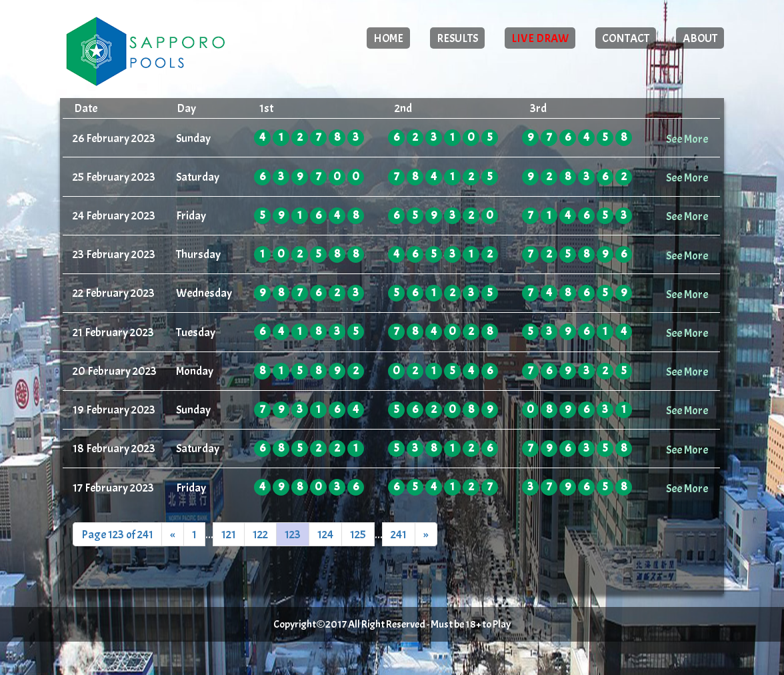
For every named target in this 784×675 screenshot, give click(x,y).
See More (687, 139)
